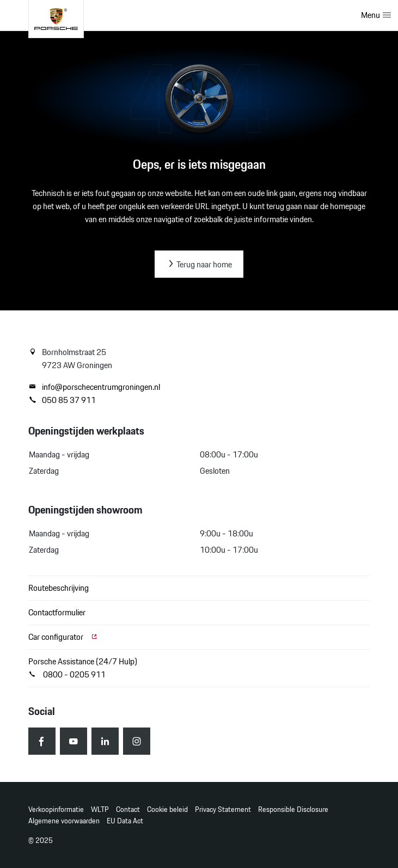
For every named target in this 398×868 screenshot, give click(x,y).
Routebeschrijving (59, 588)
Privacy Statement (223, 809)
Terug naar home (199, 264)
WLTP (100, 809)
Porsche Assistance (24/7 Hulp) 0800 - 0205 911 (83, 668)
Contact (128, 809)
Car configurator (63, 637)
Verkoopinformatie (56, 809)
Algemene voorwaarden (64, 821)
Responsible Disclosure (293, 809)
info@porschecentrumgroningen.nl (94, 387)
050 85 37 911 (62, 400)
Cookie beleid (167, 809)
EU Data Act (125, 821)
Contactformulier (57, 612)
